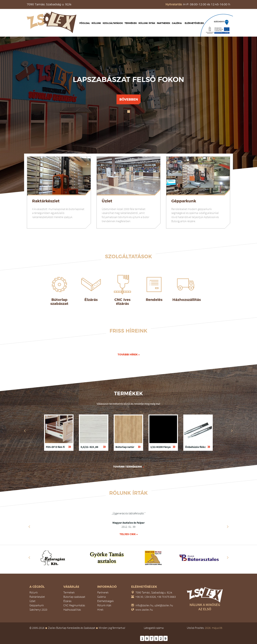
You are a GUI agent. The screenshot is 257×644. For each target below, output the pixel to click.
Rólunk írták (147, 23)
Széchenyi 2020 (38, 610)
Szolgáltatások (113, 23)
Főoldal (85, 23)
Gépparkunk (184, 201)
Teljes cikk (129, 534)
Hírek (100, 610)
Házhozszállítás (187, 300)
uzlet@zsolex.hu (164, 605)
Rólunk (96, 23)
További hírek (129, 355)
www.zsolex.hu (144, 610)
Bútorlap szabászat (59, 302)
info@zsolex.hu (144, 605)
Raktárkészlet (46, 201)
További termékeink (129, 467)
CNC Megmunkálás (74, 605)
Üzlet (107, 201)
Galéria (177, 23)
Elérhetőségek (194, 23)
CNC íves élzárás (122, 302)
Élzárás (91, 300)
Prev (29, 527)
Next (228, 527)
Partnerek (164, 23)
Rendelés (154, 300)
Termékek (131, 23)
